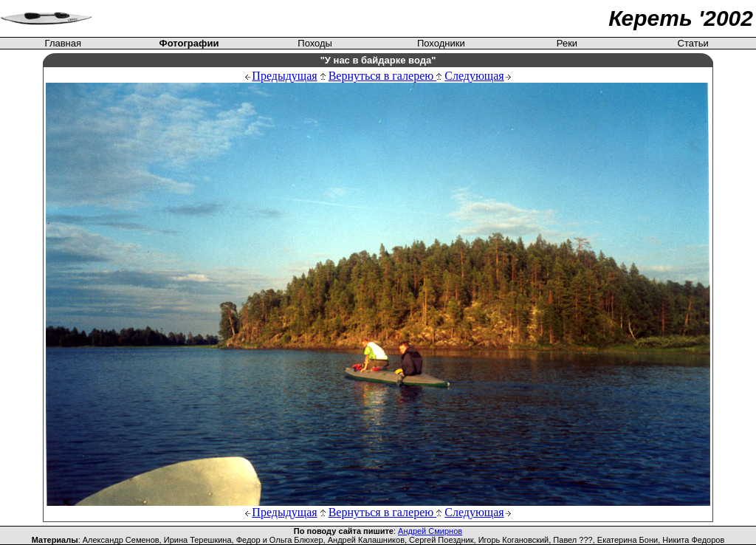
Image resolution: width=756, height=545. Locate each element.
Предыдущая (284, 76)
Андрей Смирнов (430, 531)
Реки (567, 43)
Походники (441, 43)
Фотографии (189, 43)
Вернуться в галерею (385, 76)
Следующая (474, 76)
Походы (315, 43)
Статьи (693, 43)
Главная (63, 43)
